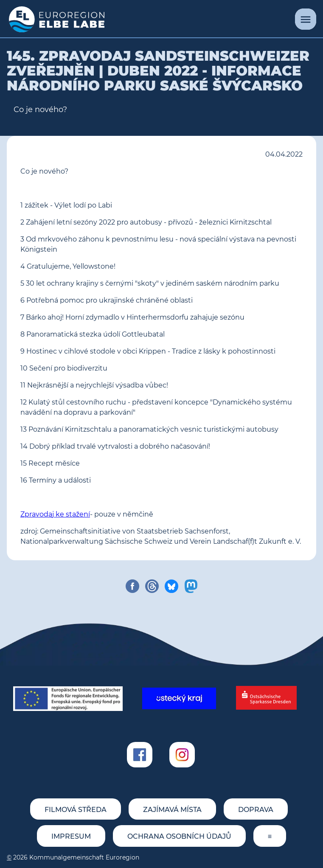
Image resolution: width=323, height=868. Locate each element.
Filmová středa (76, 810)
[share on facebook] (132, 586)
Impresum (71, 836)
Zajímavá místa (172, 810)
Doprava (256, 810)
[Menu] (306, 19)
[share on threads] (152, 586)
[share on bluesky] (171, 586)
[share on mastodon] (191, 586)
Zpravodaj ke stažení (55, 514)
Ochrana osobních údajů (179, 836)
